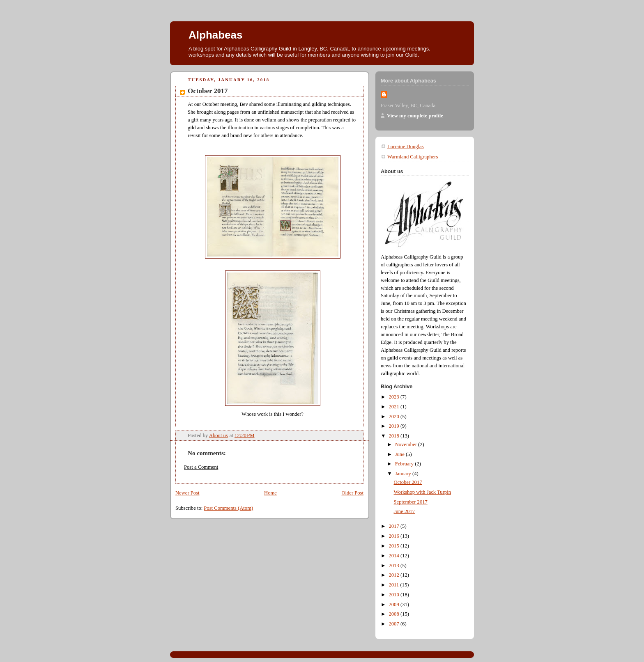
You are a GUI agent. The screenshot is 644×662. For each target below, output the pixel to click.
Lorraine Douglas (406, 147)
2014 (395, 556)
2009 (395, 605)
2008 (395, 614)
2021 (395, 407)
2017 (395, 526)
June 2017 (404, 511)
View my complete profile (415, 116)
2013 (395, 566)
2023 (395, 397)
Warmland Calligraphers (413, 157)
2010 (395, 595)
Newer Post (187, 493)
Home (270, 493)
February (405, 464)
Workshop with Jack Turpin (422, 492)
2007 (395, 624)
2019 (395, 426)
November (407, 444)
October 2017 (408, 482)
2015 (395, 546)
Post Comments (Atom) (228, 508)
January (404, 474)
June (400, 454)
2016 (395, 536)
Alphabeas (216, 35)
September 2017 (411, 502)
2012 (395, 575)
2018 (395, 436)
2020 (395, 417)
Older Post (352, 493)
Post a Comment (201, 467)
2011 (395, 585)
